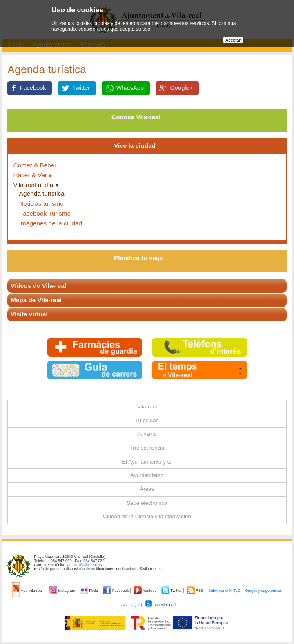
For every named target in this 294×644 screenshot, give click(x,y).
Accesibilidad (160, 605)
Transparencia (147, 448)
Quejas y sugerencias (263, 591)
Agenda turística (42, 193)
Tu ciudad (147, 420)
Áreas (147, 489)
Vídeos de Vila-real (38, 286)
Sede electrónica (147, 503)
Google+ (181, 88)
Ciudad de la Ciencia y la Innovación (147, 516)
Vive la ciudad (135, 146)
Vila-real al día (33, 185)
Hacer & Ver (30, 175)
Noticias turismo (41, 204)
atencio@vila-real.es (85, 565)
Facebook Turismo (45, 213)
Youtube (146, 591)
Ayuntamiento (147, 475)
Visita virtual (29, 314)
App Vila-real (28, 591)
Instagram (63, 591)
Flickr (90, 591)
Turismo (147, 434)
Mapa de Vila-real (36, 300)
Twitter (81, 88)
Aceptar (233, 40)
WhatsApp (130, 88)
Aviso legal (130, 605)
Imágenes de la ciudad (51, 223)
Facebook (33, 88)
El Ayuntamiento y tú (147, 462)
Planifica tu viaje (138, 258)
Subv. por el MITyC (224, 591)
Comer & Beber (35, 165)
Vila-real (147, 407)
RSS (196, 591)
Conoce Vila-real (136, 117)
